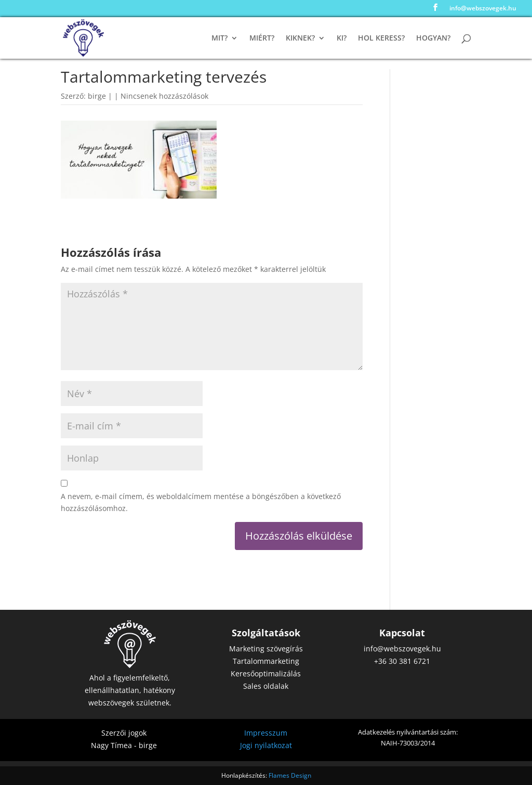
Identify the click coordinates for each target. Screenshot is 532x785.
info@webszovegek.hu (483, 9)
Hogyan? (433, 38)
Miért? (262, 38)
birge (97, 96)
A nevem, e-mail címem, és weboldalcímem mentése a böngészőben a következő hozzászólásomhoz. (201, 502)
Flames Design (290, 775)
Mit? (220, 38)
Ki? (342, 38)
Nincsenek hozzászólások (164, 96)
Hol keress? (381, 38)
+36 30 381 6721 (402, 661)
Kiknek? (300, 38)
